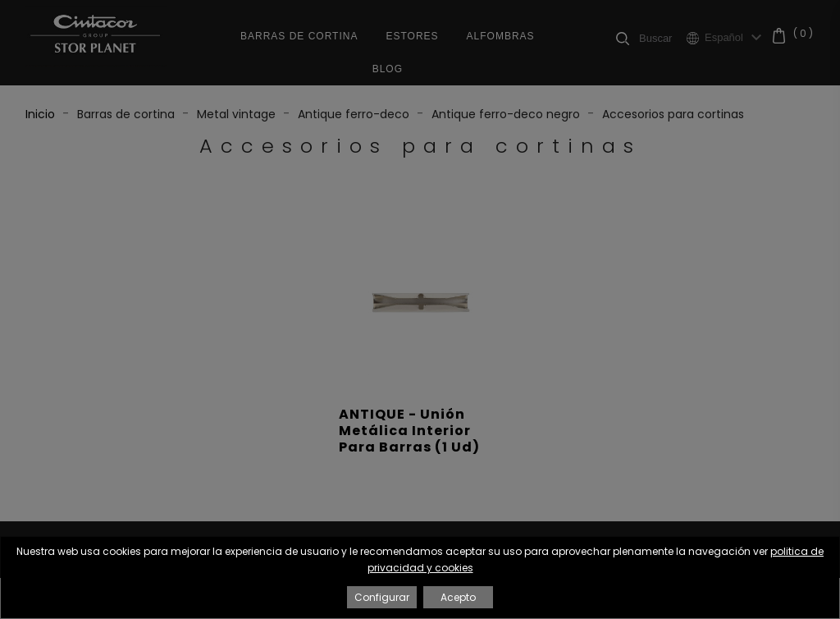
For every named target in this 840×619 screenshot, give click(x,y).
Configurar (382, 597)
